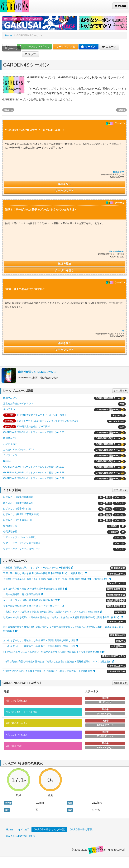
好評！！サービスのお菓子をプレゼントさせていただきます (48, 421)
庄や (122, 331)
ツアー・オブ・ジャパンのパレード (22, 549)
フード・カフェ (65, 47)
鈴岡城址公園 (10, 526)
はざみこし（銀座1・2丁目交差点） (22, 514)
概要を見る (120, 683)
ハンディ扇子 (10, 444)
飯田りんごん (10, 398)
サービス (88, 47)
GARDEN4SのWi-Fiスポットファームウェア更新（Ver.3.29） (35, 467)
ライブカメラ (10, 455)
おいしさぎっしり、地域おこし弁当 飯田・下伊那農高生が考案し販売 (39, 640)
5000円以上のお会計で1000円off (33, 427)
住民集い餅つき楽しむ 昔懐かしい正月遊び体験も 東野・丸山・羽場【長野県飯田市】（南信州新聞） (56, 579)
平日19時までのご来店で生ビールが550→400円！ (42, 415)
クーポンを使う (64, 191)
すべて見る (120, 390)
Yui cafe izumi (117, 252)
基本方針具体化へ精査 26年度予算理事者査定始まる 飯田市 (34, 589)
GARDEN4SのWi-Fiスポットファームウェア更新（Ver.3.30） (35, 432)
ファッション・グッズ (34, 47)
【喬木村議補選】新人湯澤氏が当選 (22, 594)
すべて (9, 47)
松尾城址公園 (10, 532)
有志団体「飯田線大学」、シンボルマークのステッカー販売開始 (37, 568)
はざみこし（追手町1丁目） (18, 509)
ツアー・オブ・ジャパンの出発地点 (22, 543)
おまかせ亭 (118, 172)
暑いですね (9, 409)
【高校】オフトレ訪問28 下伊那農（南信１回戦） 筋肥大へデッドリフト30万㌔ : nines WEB (51, 612)
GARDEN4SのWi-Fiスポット (23, 836)
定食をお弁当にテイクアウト (18, 404)
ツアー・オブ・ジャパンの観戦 (19, 537)
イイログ (23, 829)
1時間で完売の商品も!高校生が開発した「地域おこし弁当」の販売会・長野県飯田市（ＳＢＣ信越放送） (57, 662)
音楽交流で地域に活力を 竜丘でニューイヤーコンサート (32, 606)
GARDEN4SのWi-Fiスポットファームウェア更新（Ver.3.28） (35, 473)
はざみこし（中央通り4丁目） (19, 520)
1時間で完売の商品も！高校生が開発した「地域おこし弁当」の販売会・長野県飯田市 (48, 671)
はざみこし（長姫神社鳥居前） (19, 503)
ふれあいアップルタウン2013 (19, 450)
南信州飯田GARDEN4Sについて (38, 372)
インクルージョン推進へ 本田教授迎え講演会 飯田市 (30, 600)
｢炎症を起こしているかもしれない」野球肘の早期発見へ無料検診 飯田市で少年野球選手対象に (53, 652)
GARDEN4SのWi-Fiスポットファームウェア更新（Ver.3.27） (35, 478)
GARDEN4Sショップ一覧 (49, 829)
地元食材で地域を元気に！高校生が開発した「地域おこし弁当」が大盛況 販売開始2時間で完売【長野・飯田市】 (62, 617)
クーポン (12, 50)
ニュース (109, 47)
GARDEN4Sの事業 (81, 829)
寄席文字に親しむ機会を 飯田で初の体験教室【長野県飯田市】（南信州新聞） (44, 573)
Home (9, 35)
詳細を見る (64, 184)
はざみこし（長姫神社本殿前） (19, 497)
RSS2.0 (7, 461)
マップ (30, 54)
